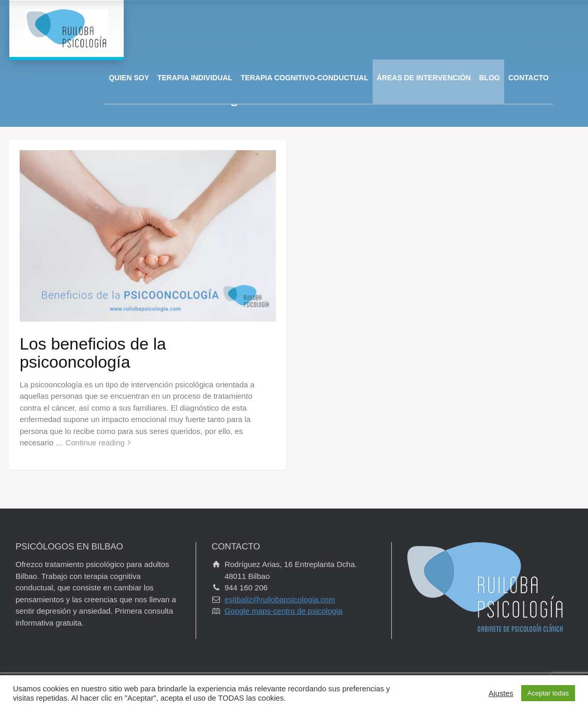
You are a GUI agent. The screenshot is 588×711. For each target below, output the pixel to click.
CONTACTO (528, 78)
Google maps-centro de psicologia (284, 611)
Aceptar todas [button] (548, 693)
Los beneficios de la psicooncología (93, 353)
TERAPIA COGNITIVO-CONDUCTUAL (305, 78)
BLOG (490, 78)
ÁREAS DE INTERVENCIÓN (424, 78)
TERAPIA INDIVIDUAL (195, 78)
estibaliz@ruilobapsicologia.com (280, 599)
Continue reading (95, 442)
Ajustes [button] (501, 693)
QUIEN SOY (129, 78)
